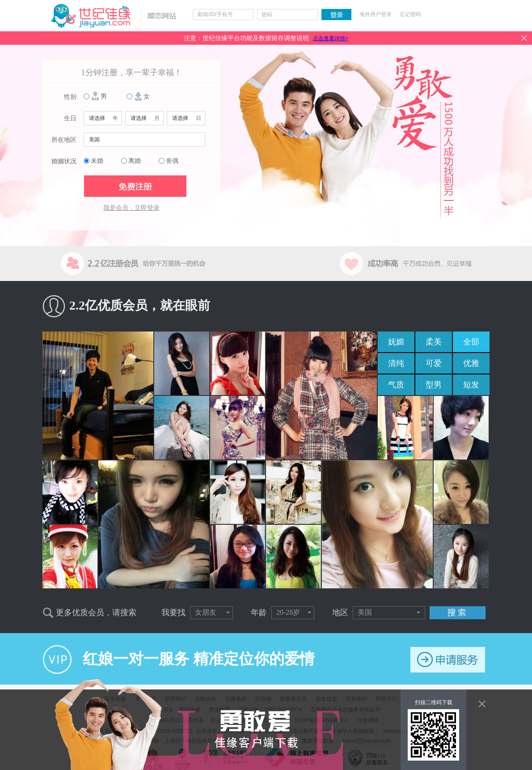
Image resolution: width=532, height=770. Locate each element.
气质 (396, 385)
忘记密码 (410, 14)
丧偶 (172, 161)
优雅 (471, 363)
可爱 (434, 363)
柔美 (434, 342)
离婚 (135, 161)
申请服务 (448, 660)
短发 (471, 385)
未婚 (97, 161)
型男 (434, 385)
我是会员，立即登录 (131, 208)
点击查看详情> (331, 38)
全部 (471, 342)
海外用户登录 (376, 14)
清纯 (396, 363)
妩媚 (396, 342)
